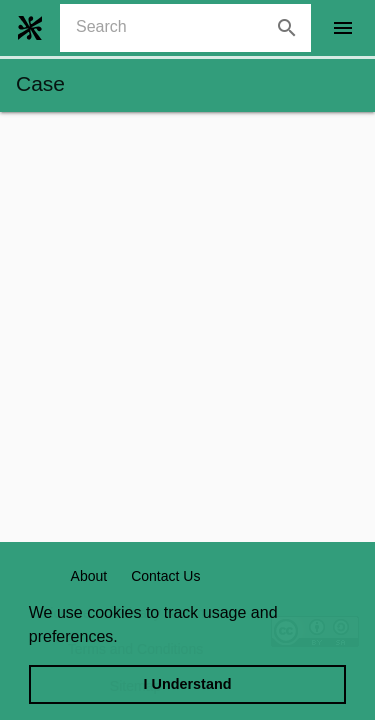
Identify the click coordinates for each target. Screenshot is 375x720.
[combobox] (193, 28)
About (89, 576)
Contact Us (165, 576)
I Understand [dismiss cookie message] (188, 684)
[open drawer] (343, 28)
